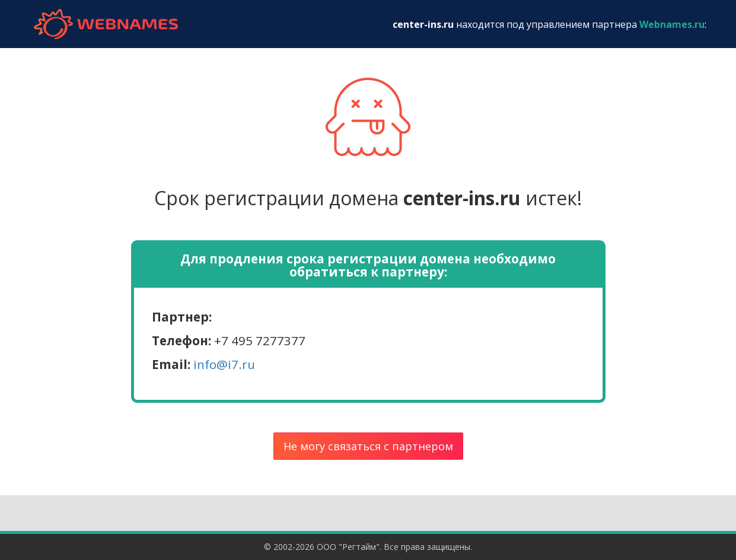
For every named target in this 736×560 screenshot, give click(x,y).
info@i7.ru (224, 364)
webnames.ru (106, 24)
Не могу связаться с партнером (368, 446)
